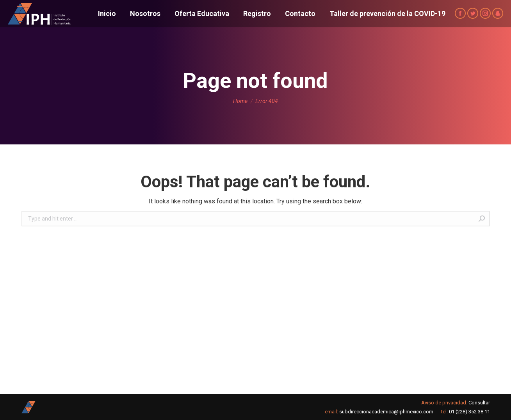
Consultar (479, 403)
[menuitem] (107, 14)
